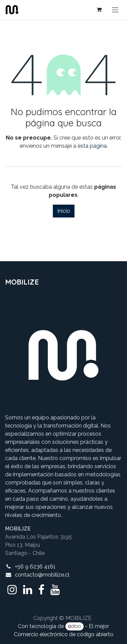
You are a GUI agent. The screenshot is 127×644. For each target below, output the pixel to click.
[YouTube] (55, 590)
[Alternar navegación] (115, 10)
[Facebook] (41, 590)
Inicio (64, 211)
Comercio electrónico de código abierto (64, 634)
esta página (92, 146)
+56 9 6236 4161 (35, 567)
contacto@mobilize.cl (42, 575)
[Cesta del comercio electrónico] (99, 9)
